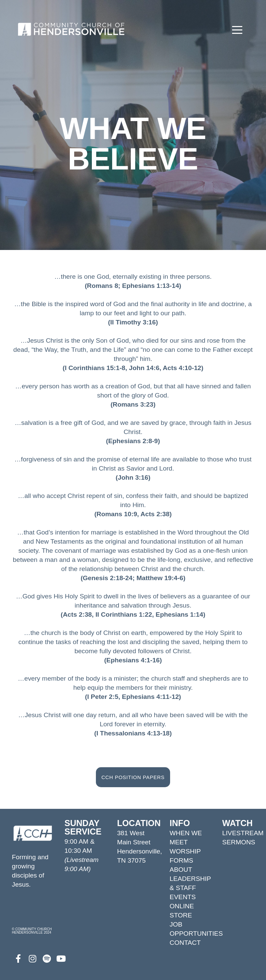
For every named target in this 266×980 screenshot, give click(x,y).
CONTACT (185, 943)
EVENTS (183, 897)
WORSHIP (185, 851)
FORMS (182, 860)
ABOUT (181, 870)
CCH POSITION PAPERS (133, 777)
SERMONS (239, 842)
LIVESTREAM (243, 833)
